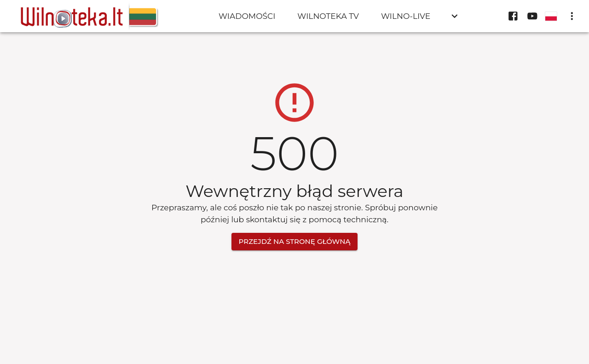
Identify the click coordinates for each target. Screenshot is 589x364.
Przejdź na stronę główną (295, 242)
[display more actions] (572, 16)
